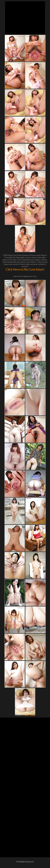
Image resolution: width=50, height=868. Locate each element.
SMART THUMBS (30, 715)
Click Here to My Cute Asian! (25, 269)
